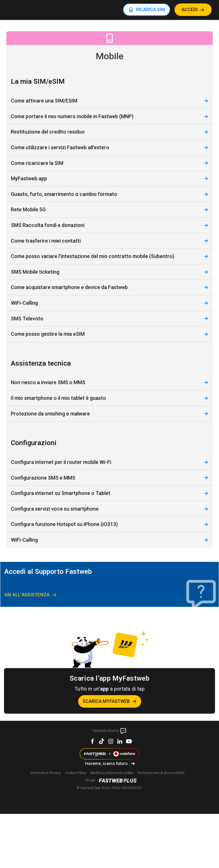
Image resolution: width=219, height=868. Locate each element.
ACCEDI (190, 10)
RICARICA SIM (151, 10)
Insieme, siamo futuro (106, 763)
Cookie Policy (76, 773)
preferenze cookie (112, 773)
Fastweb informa (110, 731)
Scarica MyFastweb (106, 701)
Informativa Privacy (46, 773)
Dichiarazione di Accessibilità (161, 773)
